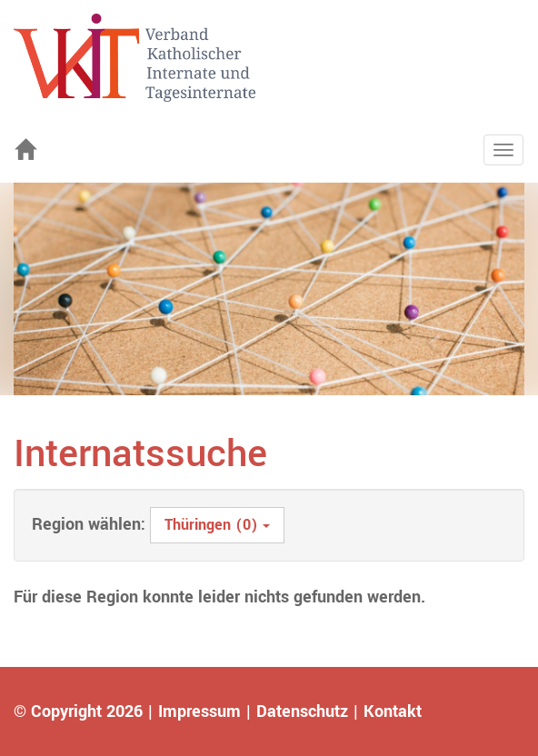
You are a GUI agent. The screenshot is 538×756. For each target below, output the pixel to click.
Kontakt (393, 711)
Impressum (199, 711)
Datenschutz (302, 711)
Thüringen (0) (217, 525)
